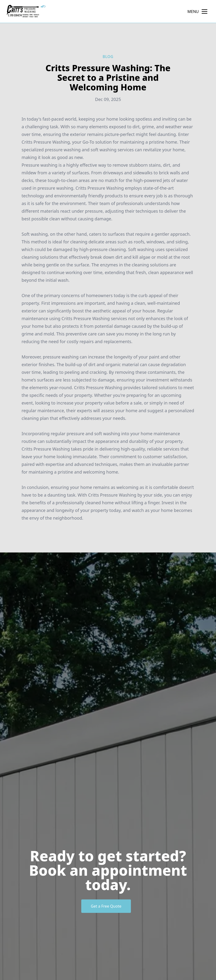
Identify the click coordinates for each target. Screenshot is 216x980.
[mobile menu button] (204, 12)
